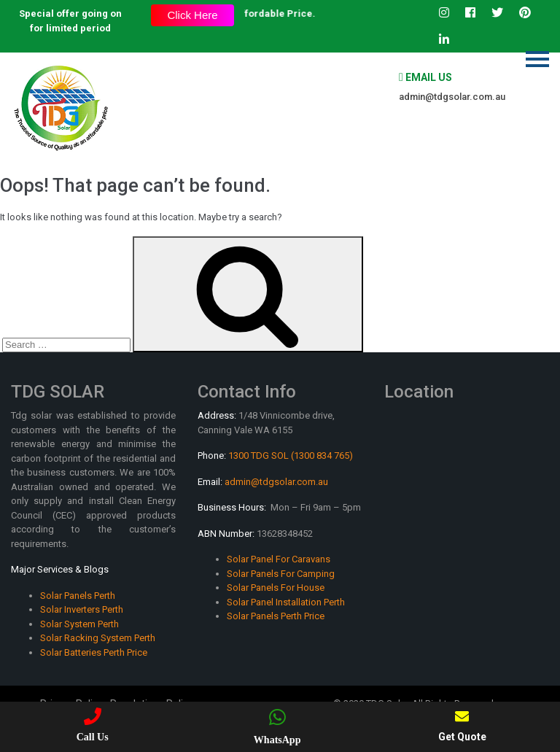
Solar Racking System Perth (98, 638)
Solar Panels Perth (78, 596)
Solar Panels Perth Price (276, 616)
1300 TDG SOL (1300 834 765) (291, 456)
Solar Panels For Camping (281, 574)
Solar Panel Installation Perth (286, 602)
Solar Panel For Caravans (279, 559)
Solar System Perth (79, 624)
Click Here (192, 15)
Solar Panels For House (276, 588)
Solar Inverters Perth (82, 609)
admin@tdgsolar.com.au (452, 97)
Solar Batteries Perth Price (94, 652)
